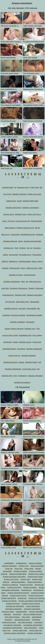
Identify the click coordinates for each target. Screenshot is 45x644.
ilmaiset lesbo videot (35, 577)
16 (23, 177)
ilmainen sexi (24, 566)
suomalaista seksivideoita (12, 628)
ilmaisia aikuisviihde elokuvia (18, 593)
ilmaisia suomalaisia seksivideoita (31, 601)
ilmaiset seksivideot (35, 582)
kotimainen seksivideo (14, 609)
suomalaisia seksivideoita (33, 625)
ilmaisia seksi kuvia (36, 595)
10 (35, 174)
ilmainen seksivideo (9, 566)
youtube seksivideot (35, 633)
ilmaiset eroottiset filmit (18, 574)
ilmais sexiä (29, 569)
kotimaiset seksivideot (32, 609)
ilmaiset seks (25, 579)
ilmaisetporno (26, 590)
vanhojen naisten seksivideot (14, 633)
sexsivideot (38, 622)
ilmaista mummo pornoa (31, 603)
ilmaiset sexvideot (30, 587)
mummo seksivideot (36, 612)
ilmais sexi (18, 569)
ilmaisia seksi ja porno (18, 595)
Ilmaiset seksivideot (22, 3)
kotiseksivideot (21, 612)
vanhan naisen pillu (20, 630)
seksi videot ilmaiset (12, 617)
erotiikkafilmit (9, 563)
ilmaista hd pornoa (13, 603)
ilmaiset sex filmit (26, 585)
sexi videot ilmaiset (25, 622)
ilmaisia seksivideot (9, 598)
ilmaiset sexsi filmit (14, 587)
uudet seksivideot (30, 628)
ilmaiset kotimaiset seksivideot (14, 577)
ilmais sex (9, 569)
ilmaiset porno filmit (11, 579)
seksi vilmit (26, 617)
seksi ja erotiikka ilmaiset (32, 614)
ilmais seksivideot (37, 566)
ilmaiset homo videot (36, 574)
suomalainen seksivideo (12, 625)
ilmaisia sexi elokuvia (36, 598)
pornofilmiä (17, 614)
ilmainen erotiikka (35, 563)
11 (40, 174)
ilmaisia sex (22, 598)
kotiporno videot (8, 612)
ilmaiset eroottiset (20, 571)
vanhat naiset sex (36, 630)
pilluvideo (7, 614)
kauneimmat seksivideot (15, 606)
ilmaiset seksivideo (18, 582)
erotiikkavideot (21, 563)
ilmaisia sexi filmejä (9, 601)
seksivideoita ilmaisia (22, 620)
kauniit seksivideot (33, 606)
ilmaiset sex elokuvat (10, 585)
